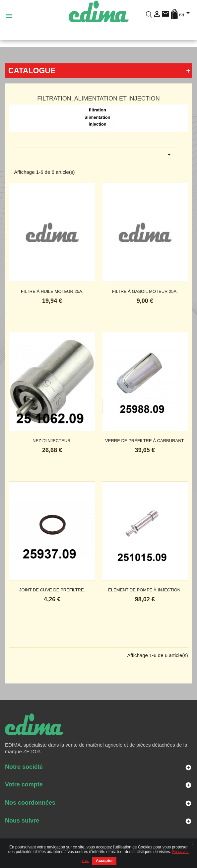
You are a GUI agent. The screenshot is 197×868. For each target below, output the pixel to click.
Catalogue (32, 71)
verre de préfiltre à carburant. (145, 441)
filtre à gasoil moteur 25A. (145, 291)
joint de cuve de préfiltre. (52, 590)
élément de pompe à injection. (145, 590)
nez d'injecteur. (52, 441)
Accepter (104, 861)
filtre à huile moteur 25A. (52, 291)
